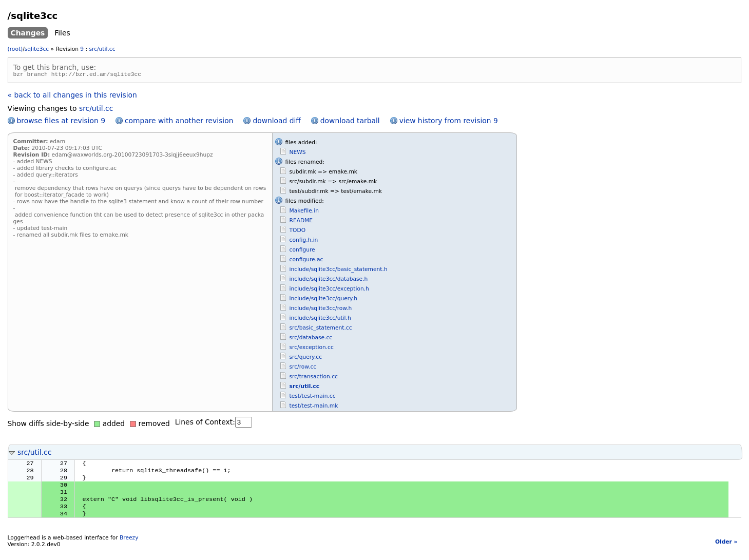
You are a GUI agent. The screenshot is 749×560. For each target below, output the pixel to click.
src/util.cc (102, 49)
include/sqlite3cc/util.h (320, 320)
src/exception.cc (312, 349)
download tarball (350, 122)
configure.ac (306, 261)
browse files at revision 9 (61, 122)
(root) (15, 49)
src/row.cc (303, 368)
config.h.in (304, 242)
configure (302, 251)
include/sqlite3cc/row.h (321, 310)
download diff (276, 122)
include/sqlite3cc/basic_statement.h (339, 271)
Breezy (129, 547)
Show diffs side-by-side (49, 425)
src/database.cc (311, 339)
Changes (28, 33)
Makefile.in (304, 212)
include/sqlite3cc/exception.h (329, 290)
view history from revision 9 (449, 122)
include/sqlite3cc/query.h (323, 300)
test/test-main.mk (314, 407)
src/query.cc (306, 359)
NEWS (298, 154)
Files (62, 33)
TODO (297, 232)
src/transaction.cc (314, 378)
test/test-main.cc (313, 398)
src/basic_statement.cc (321, 329)
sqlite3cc (37, 49)
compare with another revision (179, 122)
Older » (726, 552)
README (301, 222)
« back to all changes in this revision (72, 96)
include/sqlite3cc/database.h (329, 281)
